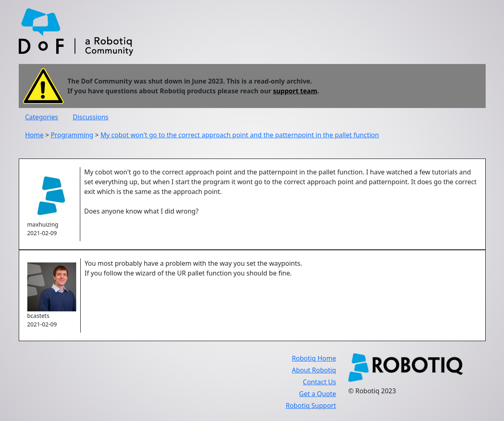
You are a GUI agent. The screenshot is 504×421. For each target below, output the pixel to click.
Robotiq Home (314, 358)
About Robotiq (314, 370)
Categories (42, 117)
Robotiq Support (311, 406)
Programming (72, 135)
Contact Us (319, 382)
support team (295, 91)
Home (35, 135)
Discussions (91, 117)
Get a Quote (318, 394)
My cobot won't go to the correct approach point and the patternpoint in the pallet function (240, 135)
